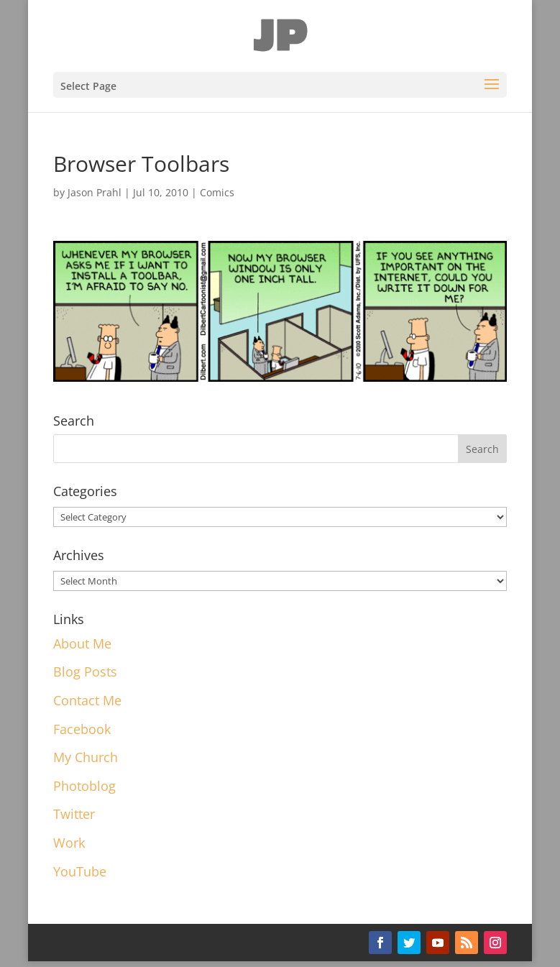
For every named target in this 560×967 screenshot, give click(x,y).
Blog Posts (85, 672)
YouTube (80, 871)
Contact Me (87, 700)
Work (69, 843)
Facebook (82, 729)
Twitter (74, 814)
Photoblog (84, 786)
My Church (86, 757)
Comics (217, 192)
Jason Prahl (95, 192)
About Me (82, 643)
